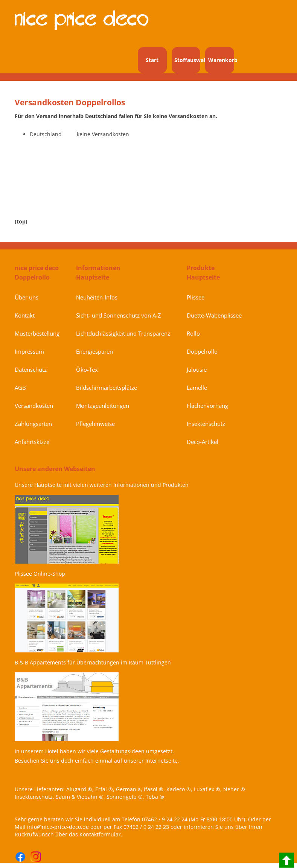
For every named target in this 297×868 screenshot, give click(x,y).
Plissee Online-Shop (40, 574)
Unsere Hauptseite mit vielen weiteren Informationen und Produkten (102, 485)
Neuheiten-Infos (97, 297)
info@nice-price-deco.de (58, 827)
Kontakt (25, 315)
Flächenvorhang (207, 406)
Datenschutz (31, 369)
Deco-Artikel (203, 442)
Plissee (196, 297)
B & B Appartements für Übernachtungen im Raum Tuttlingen (93, 662)
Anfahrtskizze (32, 442)
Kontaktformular (100, 834)
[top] (21, 221)
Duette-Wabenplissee (214, 315)
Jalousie (197, 369)
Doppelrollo (202, 351)
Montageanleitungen (103, 406)
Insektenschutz (206, 424)
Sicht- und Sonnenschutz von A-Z (119, 315)
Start (152, 60)
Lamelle (197, 388)
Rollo (193, 333)
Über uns (27, 297)
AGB (20, 388)
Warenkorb (221, 60)
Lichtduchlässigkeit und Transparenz (123, 333)
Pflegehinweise (95, 424)
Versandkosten (34, 406)
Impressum (29, 351)
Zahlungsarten (33, 424)
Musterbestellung (37, 333)
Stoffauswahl (187, 60)
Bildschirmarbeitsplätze (107, 388)
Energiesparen (94, 351)
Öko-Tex (87, 369)
